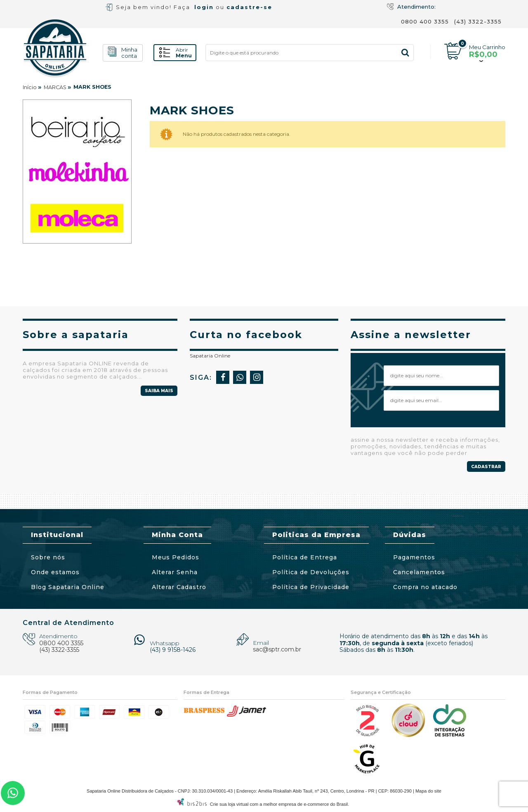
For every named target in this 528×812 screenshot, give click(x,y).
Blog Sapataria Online (68, 587)
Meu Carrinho (487, 47)
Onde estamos (55, 572)
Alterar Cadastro (179, 587)
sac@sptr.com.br (277, 649)
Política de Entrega (305, 557)
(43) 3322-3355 (478, 21)
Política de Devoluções (311, 572)
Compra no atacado (425, 587)
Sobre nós (48, 557)
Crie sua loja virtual (229, 804)
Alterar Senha (175, 572)
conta (129, 53)
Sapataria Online (210, 356)
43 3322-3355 (13, 793)
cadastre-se (249, 7)
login (204, 7)
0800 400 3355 (425, 21)
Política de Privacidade (311, 587)
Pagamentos (414, 557)
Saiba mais (159, 391)
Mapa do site (428, 791)
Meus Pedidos (176, 557)
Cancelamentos (419, 572)
